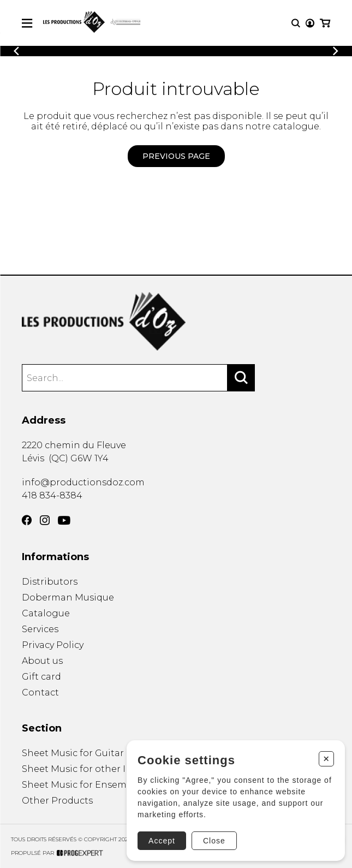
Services (40, 629)
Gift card (41, 677)
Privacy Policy (53, 645)
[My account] (310, 23)
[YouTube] (64, 521)
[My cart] (325, 23)
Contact (40, 692)
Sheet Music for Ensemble (82, 785)
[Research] (296, 23)
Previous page (176, 156)
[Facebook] (27, 520)
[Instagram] (45, 520)
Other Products (57, 801)
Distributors (50, 582)
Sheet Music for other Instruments (101, 769)
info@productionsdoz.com (83, 482)
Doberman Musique (68, 598)
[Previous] (16, 51)
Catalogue (46, 613)
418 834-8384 (52, 495)
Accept (162, 841)
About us (42, 661)
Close (214, 841)
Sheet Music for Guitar (73, 753)
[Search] (241, 378)
